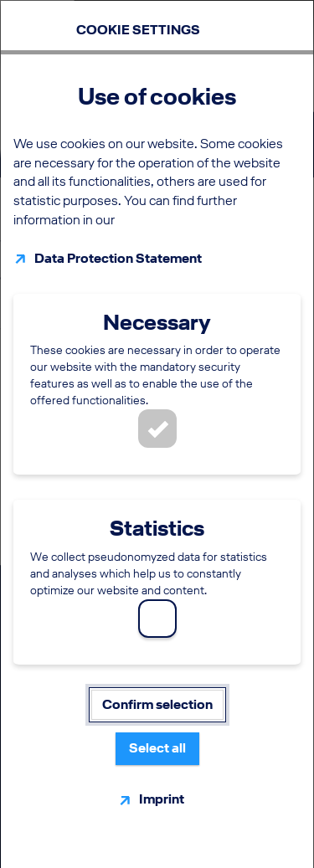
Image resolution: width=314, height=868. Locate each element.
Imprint (162, 799)
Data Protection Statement (118, 258)
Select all (157, 748)
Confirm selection (157, 704)
